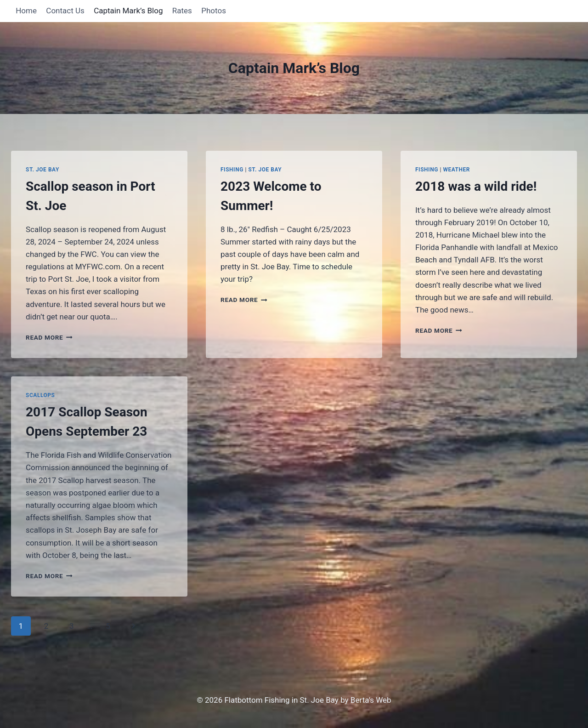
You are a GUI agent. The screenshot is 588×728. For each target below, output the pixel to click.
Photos (214, 11)
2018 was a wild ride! (476, 186)
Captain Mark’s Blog (128, 11)
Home (26, 11)
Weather (456, 170)
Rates (182, 11)
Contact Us (65, 11)
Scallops (40, 395)
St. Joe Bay (42, 170)
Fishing (232, 170)
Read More (49, 337)
